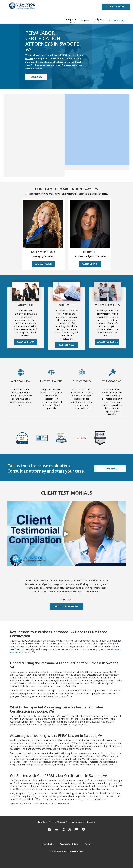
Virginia (53, 822)
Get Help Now (67, 345)
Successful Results (107, 342)
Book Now (36, 77)
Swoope (62, 822)
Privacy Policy (48, 844)
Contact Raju (90, 264)
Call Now (111, 469)
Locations (43, 822)
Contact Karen (43, 264)
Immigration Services (71, 21)
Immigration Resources (98, 21)
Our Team (85, 21)
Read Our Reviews (66, 606)
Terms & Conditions (69, 844)
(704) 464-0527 (116, 21)
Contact (88, 844)
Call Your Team (26, 342)
